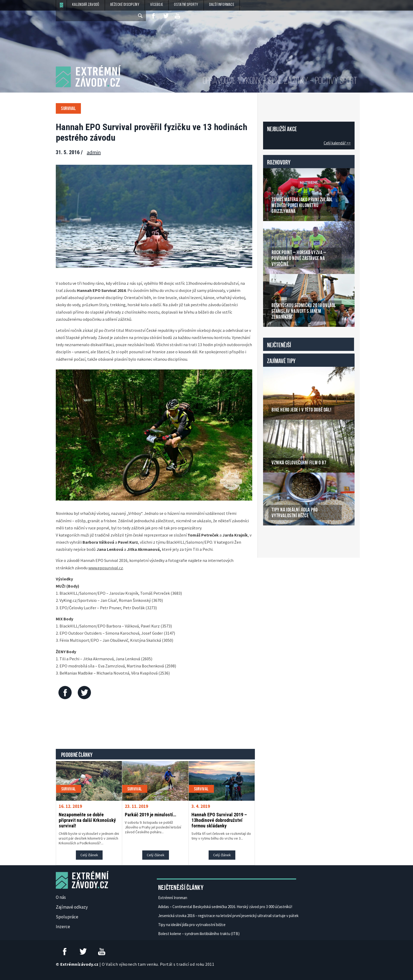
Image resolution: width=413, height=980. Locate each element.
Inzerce (63, 927)
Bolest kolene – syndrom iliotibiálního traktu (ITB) (199, 934)
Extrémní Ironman (173, 898)
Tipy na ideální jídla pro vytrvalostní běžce (192, 925)
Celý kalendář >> (337, 143)
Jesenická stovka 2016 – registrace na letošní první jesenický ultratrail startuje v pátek (228, 916)
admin (94, 152)
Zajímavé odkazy (72, 907)
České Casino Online (275, 539)
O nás (61, 897)
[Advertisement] (155, 725)
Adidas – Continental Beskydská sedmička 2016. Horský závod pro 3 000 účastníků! (225, 907)
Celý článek (89, 855)
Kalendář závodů (86, 5)
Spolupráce (67, 917)
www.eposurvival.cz (106, 568)
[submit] (141, 16)
